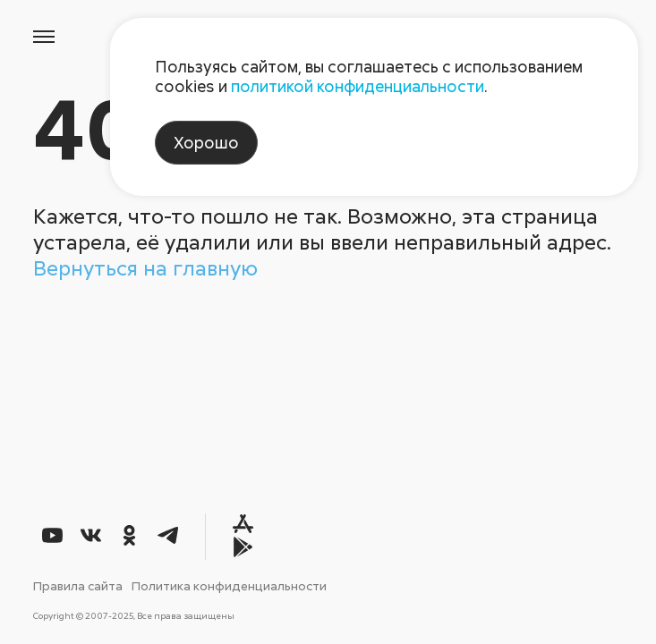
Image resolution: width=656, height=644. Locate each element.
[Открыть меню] (43, 38)
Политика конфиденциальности (229, 585)
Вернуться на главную (145, 267)
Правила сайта (78, 585)
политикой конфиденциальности (358, 86)
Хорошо (206, 142)
